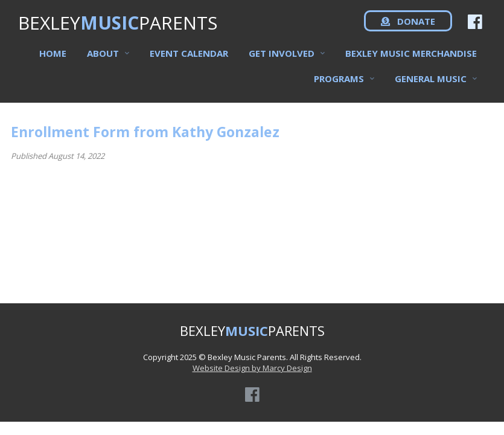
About (103, 61)
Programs (339, 86)
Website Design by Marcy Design (252, 368)
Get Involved (282, 61)
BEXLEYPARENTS (118, 31)
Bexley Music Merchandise (411, 61)
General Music (431, 86)
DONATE (408, 30)
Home (53, 61)
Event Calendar (189, 61)
